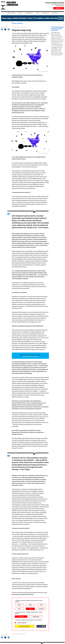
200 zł (30, 605)
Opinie (38, 13)
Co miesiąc (21, 617)
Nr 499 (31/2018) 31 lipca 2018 (19, 27)
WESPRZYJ (59, 8)
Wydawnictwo (46, 13)
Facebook (2, 30)
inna (41, 609)
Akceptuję (22, 623)
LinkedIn (9, 30)
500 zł (19, 605)
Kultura (20, 13)
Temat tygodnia (11, 13)
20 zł (30, 609)
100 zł (41, 605)
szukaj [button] (56, 13)
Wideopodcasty (29, 13)
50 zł (19, 609)
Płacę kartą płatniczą (24, 626)
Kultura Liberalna (10, 6)
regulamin (24, 623)
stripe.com (41, 626)
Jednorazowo (36, 617)
